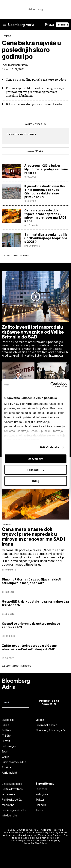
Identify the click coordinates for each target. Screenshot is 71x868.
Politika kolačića (12, 800)
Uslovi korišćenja (12, 784)
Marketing (8, 805)
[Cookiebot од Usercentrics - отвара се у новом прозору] (51, 385)
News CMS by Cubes (35, 843)
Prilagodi (36, 470)
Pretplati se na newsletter (49, 702)
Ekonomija (8, 720)
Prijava (49, 25)
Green (6, 757)
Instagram (42, 794)
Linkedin (41, 805)
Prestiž (6, 741)
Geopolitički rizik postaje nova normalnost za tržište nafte (35, 603)
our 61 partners (21, 404)
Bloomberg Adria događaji (51, 730)
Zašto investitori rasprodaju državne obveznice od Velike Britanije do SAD (33, 332)
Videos (40, 720)
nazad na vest (35, 151)
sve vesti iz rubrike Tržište (17, 666)
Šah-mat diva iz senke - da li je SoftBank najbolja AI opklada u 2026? (46, 238)
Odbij (35, 481)
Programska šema (46, 725)
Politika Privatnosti (13, 789)
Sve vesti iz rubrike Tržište (17, 256)
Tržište (6, 736)
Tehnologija (9, 746)
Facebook (41, 789)
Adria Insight (9, 773)
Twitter (40, 800)
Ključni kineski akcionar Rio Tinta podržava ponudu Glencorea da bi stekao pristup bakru (45, 192)
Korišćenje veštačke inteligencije (14, 813)
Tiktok (40, 810)
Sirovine (7, 524)
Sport (5, 752)
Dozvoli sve (35, 459)
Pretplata (62, 25)
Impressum (8, 794)
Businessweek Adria (14, 762)
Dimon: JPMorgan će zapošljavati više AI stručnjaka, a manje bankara (32, 581)
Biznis (5, 725)
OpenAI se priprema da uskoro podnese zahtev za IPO (31, 625)
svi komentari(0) (35, 124)
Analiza (6, 767)
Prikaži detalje (50, 447)
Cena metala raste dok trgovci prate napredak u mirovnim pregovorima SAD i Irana (45, 216)
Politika (6, 730)
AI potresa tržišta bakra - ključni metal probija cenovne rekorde (46, 169)
